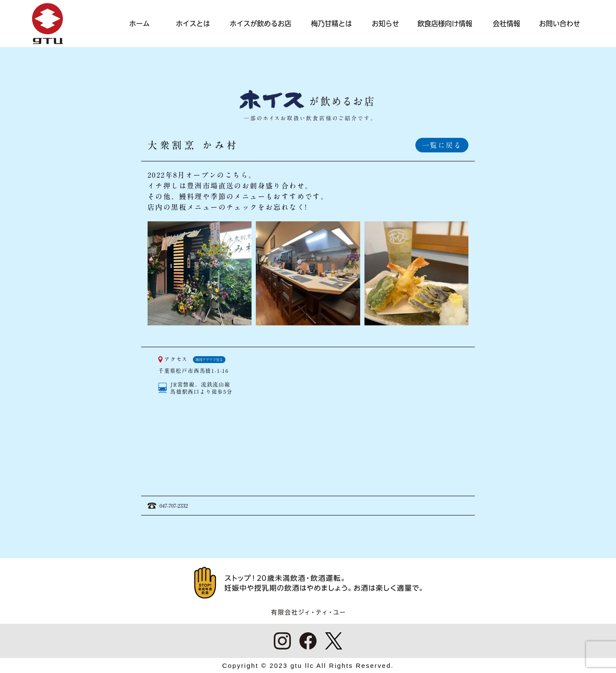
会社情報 (506, 24)
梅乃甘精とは (332, 24)
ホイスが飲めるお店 (261, 24)
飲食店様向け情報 (445, 24)
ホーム (139, 24)
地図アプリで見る (209, 360)
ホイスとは (193, 24)
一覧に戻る (442, 145)
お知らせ (385, 24)
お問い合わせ (560, 24)
